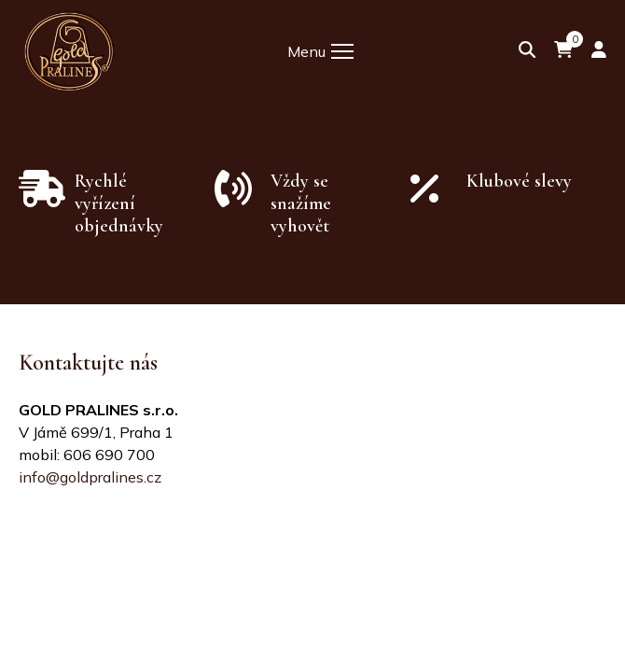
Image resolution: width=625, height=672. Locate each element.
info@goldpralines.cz (90, 477)
